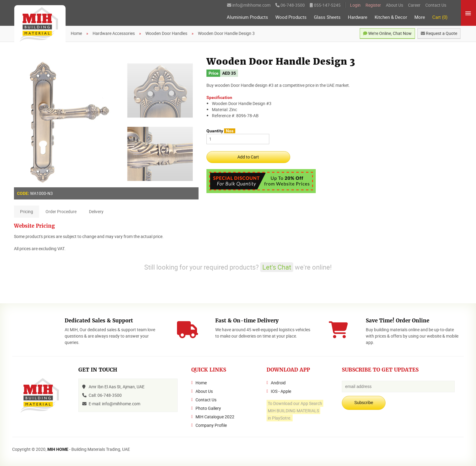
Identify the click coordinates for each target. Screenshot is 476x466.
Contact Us (436, 5)
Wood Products (291, 17)
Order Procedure (61, 211)
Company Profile (211, 425)
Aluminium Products (247, 17)
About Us (394, 5)
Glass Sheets (327, 17)
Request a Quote (439, 33)
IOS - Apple (281, 391)
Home (201, 383)
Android (278, 383)
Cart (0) (440, 17)
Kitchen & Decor (391, 17)
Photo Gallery (208, 408)
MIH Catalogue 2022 (215, 417)
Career (414, 5)
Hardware (358, 17)
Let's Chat (277, 267)
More (420, 17)
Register (373, 5)
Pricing (27, 211)
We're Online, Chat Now (387, 33)
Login (355, 5)
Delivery (96, 211)
